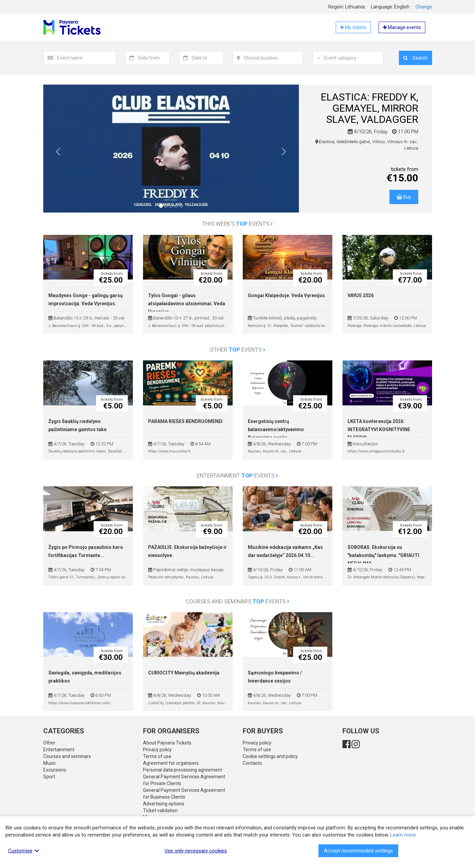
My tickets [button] (353, 27)
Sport (49, 777)
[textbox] (87, 58)
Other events (238, 350)
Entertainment (59, 750)
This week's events (238, 224)
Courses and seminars (67, 756)
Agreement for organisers (171, 763)
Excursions (55, 770)
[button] (58, 154)
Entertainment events (238, 475)
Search (415, 58)
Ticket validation (160, 810)
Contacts (252, 763)
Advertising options (164, 804)
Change (424, 7)
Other (49, 743)
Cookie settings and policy (270, 756)
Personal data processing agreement (183, 770)
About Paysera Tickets (167, 743)
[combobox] (87, 58)
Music (50, 763)
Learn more (403, 835)
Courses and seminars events (238, 601)
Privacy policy (157, 750)
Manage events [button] (402, 27)
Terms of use (157, 756)
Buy (404, 197)
